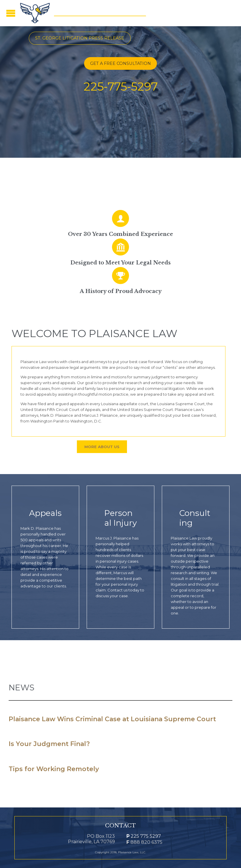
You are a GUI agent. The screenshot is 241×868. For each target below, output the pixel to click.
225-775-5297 (121, 86)
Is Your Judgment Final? (49, 744)
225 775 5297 (144, 836)
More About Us (102, 447)
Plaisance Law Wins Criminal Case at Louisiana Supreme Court (112, 719)
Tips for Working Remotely (54, 769)
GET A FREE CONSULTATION (120, 63)
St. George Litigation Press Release (80, 38)
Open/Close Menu (11, 13)
